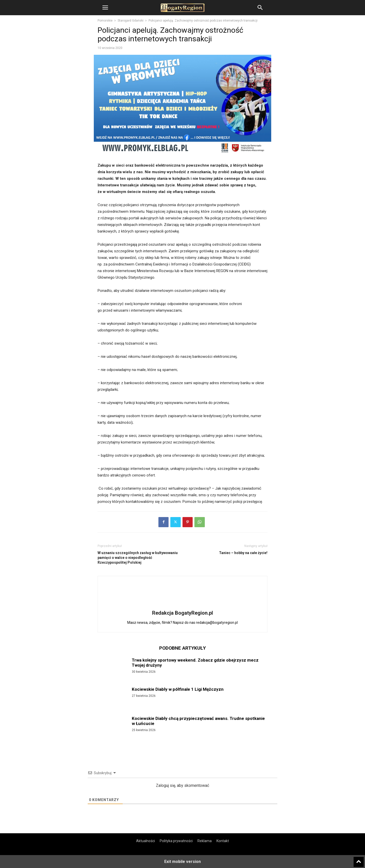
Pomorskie (105, 21)
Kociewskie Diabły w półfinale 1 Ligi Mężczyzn (178, 689)
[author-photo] (182, 606)
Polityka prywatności (176, 841)
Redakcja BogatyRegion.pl (182, 613)
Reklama (205, 841)
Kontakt (223, 841)
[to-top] (359, 860)
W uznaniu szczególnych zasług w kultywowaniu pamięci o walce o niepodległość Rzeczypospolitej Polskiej (138, 558)
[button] (105, 8)
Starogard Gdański (131, 21)
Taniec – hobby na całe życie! (243, 553)
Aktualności (145, 841)
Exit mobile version (182, 862)
